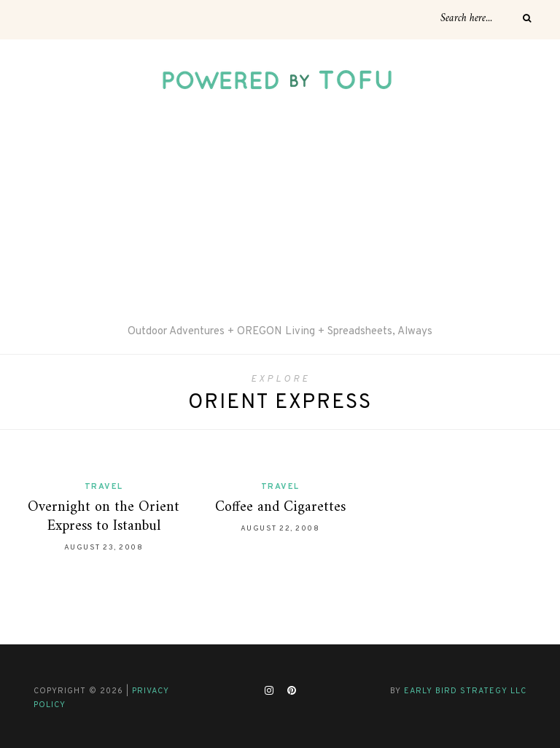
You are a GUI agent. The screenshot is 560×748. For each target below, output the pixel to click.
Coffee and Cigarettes (280, 508)
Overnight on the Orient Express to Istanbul (104, 517)
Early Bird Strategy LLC (465, 691)
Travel (104, 487)
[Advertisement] (280, 214)
